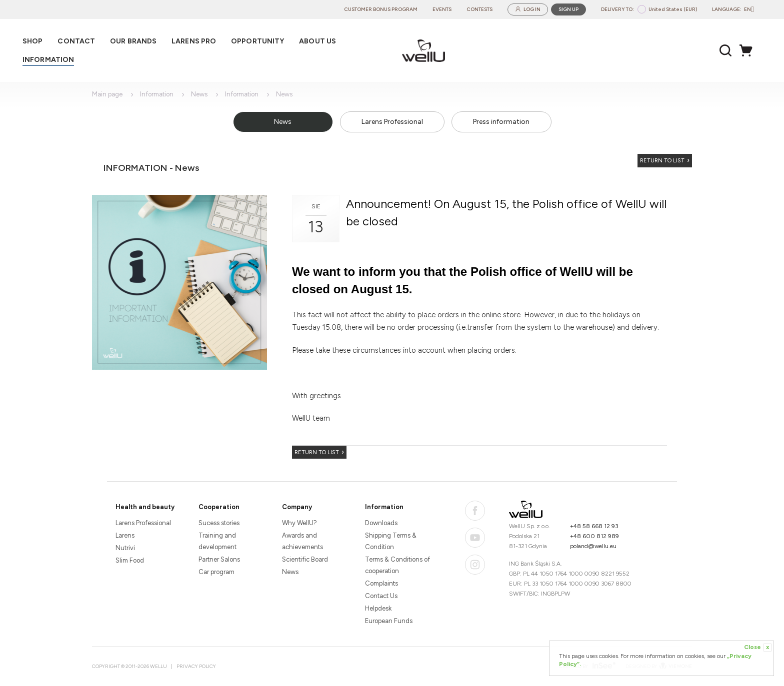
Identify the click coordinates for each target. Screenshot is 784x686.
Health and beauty (145, 507)
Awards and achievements (302, 541)
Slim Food (130, 560)
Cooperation (219, 507)
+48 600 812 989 (594, 536)
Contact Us (381, 596)
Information (157, 94)
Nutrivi (125, 548)
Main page (107, 94)
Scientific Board (305, 559)
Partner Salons (219, 559)
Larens (125, 535)
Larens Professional (392, 122)
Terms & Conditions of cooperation (397, 565)
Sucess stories (219, 523)
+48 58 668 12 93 (594, 526)
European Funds (389, 621)
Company (297, 507)
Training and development (217, 541)
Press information (501, 122)
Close (758, 648)
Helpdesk (378, 608)
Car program (216, 572)
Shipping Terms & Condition (391, 541)
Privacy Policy (196, 666)
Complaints (381, 583)
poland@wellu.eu (593, 546)
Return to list (662, 161)
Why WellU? (299, 523)
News (199, 94)
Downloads (381, 523)
